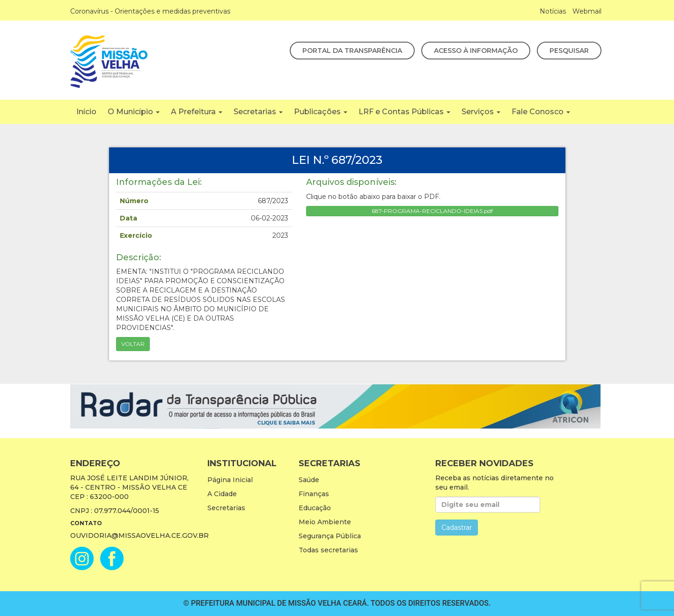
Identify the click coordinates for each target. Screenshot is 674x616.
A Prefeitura (197, 112)
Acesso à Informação (476, 51)
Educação (315, 508)
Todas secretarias (328, 550)
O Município (134, 112)
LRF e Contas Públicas (404, 112)
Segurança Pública (330, 536)
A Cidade (222, 494)
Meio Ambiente (325, 522)
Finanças (314, 494)
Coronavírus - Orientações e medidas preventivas (150, 11)
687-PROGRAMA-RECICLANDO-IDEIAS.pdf (432, 211)
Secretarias (258, 112)
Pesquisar (569, 51)
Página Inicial (230, 480)
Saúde (309, 480)
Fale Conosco (541, 112)
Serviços (481, 112)
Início (86, 112)
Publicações (321, 112)
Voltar (133, 344)
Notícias (553, 11)
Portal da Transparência (352, 51)
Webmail (587, 11)
